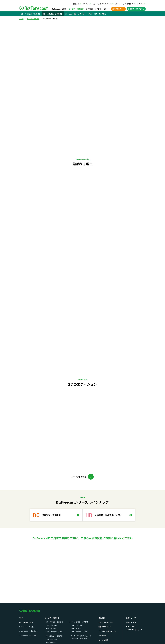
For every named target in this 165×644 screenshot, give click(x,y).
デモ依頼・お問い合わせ (136, 9)
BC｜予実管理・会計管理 (54, 622)
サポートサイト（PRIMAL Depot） (102, 4)
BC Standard (52, 628)
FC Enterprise (52, 639)
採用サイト (86, 4)
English (141, 4)
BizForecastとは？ (59, 9)
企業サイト (76, 4)
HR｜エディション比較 (80, 631)
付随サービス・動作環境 (97, 14)
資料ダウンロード (118, 9)
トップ (21, 19)
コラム (134, 4)
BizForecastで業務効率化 (29, 631)
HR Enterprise (77, 625)
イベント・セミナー (102, 9)
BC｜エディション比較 (55, 631)
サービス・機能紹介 (76, 9)
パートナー (118, 4)
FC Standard (52, 642)
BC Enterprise (52, 625)
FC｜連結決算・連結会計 (53, 14)
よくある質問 (127, 4)
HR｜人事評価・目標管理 (75, 14)
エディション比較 (79, 477)
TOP (21, 618)
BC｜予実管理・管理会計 (30, 14)
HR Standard (77, 628)
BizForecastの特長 (27, 627)
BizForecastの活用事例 (29, 635)
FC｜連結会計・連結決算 (54, 636)
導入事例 (89, 9)
